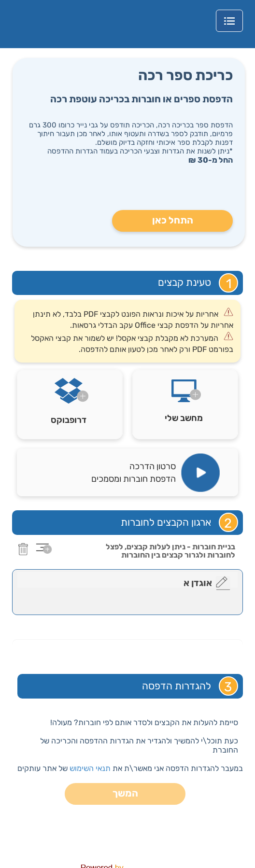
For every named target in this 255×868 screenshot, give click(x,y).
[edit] (223, 583)
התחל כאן (173, 220)
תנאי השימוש (90, 768)
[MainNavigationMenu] (229, 21)
